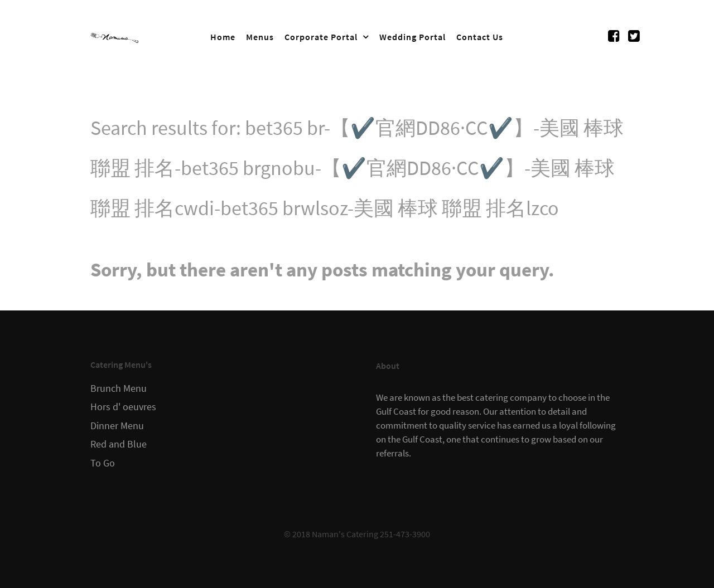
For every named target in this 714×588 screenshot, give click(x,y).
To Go (103, 463)
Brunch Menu (119, 388)
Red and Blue (119, 444)
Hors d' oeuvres (123, 407)
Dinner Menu (117, 426)
